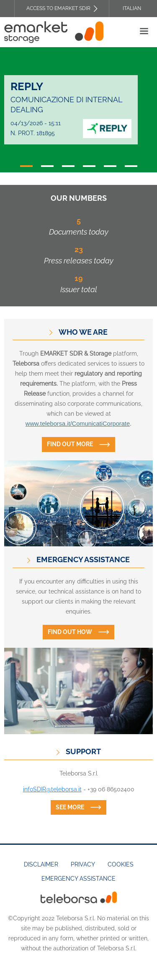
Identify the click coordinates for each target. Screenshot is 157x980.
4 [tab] (89, 166)
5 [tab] (110, 166)
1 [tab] (26, 166)
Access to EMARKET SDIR (58, 8)
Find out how (70, 632)
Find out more (70, 444)
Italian (132, 8)
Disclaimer (41, 864)
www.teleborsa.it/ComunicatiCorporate (78, 424)
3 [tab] (68, 166)
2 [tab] (47, 166)
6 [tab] (131, 166)
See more (70, 807)
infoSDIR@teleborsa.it (52, 789)
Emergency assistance (78, 879)
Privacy (83, 864)
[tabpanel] (78, 110)
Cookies (121, 864)
